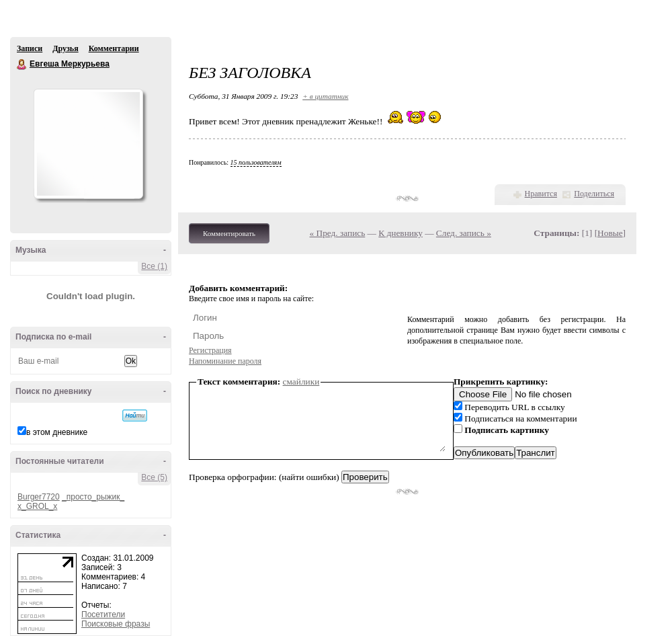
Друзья (65, 48)
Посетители (103, 614)
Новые (610, 233)
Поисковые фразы (116, 624)
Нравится (541, 194)
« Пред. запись (338, 233)
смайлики (301, 382)
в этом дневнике (57, 432)
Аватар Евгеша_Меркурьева (88, 144)
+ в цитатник (325, 96)
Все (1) (154, 266)
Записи (30, 48)
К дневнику (401, 233)
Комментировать (229, 233)
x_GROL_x (37, 506)
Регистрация (210, 350)
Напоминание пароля (225, 361)
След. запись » (464, 233)
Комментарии (114, 48)
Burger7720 (39, 497)
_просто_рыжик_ (93, 497)
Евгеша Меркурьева (22, 65)
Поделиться (594, 194)
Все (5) (154, 477)
